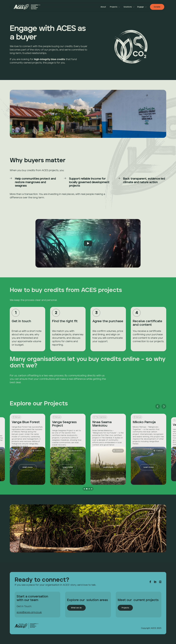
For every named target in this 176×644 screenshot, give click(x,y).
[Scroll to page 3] (89, 489)
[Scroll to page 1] (84, 489)
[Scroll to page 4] (92, 489)
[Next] (164, 406)
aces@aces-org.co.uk (29, 612)
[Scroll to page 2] (87, 489)
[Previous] (158, 406)
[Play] (88, 243)
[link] (27, 7)
